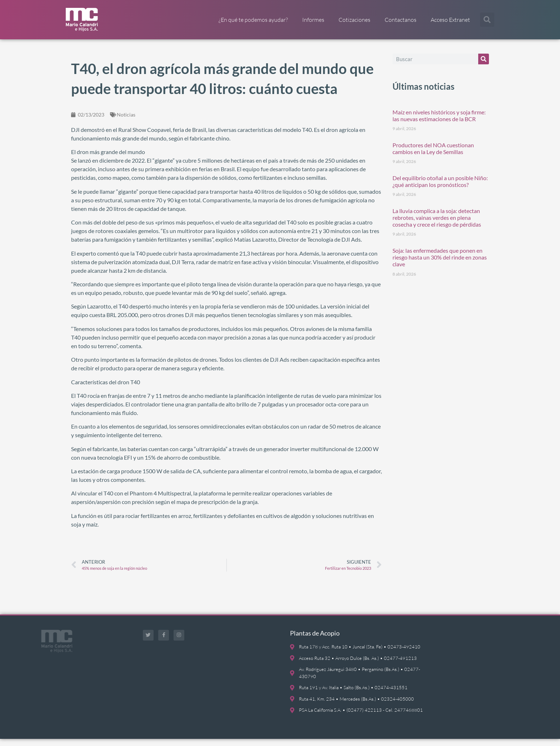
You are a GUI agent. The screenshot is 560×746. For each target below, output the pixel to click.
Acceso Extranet (450, 20)
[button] (487, 20)
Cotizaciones (354, 20)
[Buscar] (484, 66)
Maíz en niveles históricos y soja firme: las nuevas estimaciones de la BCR (439, 123)
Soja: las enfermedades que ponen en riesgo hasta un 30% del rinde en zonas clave (440, 264)
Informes (313, 20)
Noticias (126, 122)
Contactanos (401, 20)
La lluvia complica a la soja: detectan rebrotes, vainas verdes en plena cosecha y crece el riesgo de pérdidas (437, 225)
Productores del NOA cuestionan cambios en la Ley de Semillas (433, 155)
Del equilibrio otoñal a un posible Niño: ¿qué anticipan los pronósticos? (440, 188)
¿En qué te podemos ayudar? (253, 20)
